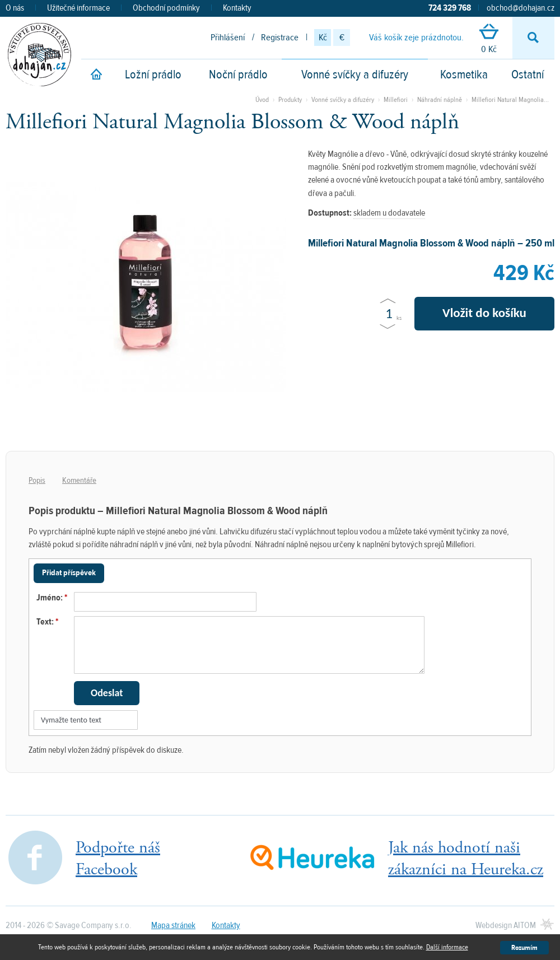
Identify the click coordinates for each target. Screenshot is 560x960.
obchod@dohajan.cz (521, 8)
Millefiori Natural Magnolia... (510, 100)
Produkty (290, 100)
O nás (15, 8)
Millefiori (396, 100)
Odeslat (107, 693)
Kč (323, 38)
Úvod (262, 100)
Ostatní (528, 74)
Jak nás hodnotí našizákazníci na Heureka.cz (466, 859)
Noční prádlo (238, 74)
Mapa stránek (173, 925)
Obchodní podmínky (166, 8)
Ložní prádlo (153, 74)
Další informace (447, 947)
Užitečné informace (78, 8)
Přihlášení (228, 38)
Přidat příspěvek (69, 573)
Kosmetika (464, 74)
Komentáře (79, 480)
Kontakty (237, 8)
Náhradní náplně (440, 100)
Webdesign (506, 925)
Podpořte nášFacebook (118, 859)
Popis (37, 480)
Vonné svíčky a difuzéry (355, 74)
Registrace (280, 38)
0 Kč (489, 39)
